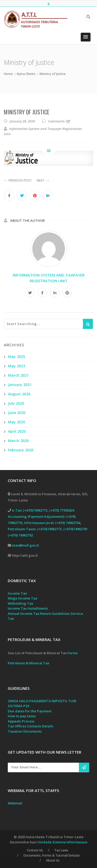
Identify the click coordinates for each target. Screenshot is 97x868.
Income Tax (17, 593)
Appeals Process (21, 721)
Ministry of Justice (27, 112)
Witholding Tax (20, 603)
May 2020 (17, 422)
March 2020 (18, 441)
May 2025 (17, 357)
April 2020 (17, 431)
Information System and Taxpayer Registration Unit (49, 278)
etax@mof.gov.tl (25, 545)
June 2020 (17, 413)
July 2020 (16, 403)
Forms (73, 653)
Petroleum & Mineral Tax (28, 663)
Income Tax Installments (28, 609)
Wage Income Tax (23, 598)
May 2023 (17, 366)
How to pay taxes (22, 716)
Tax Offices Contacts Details (31, 726)
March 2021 (18, 375)
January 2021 (20, 385)
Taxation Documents (25, 731)
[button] (86, 37)
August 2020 (19, 394)
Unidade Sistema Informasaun (62, 842)
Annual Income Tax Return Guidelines (39, 614)
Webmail (15, 803)
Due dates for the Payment (30, 711)
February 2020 (21, 450)
